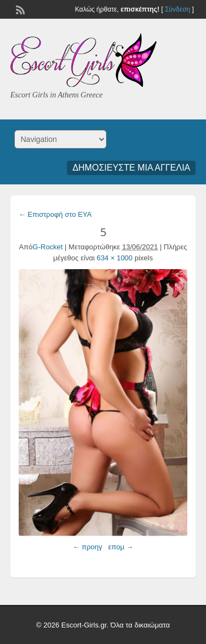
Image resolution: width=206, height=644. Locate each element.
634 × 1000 (115, 258)
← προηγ (87, 547)
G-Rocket (48, 247)
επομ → (121, 547)
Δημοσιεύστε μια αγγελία (131, 168)
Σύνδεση (177, 9)
